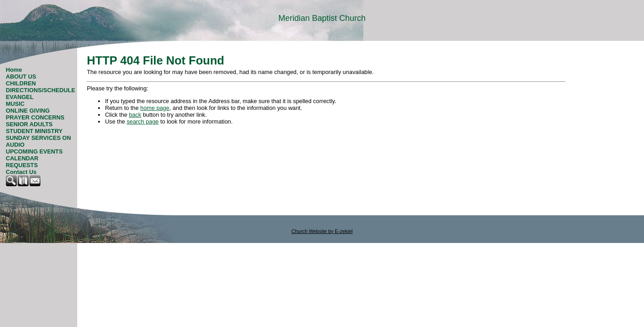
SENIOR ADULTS (29, 124)
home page (155, 108)
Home (14, 70)
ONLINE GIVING (28, 111)
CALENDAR (22, 158)
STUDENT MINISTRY (34, 131)
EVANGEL (20, 97)
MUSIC (15, 104)
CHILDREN (21, 83)
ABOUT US (21, 77)
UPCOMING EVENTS (34, 151)
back (135, 115)
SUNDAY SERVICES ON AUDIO (38, 141)
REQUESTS (22, 165)
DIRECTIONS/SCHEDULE (41, 90)
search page (143, 121)
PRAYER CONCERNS (35, 117)
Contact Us (21, 172)
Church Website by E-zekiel (322, 231)
